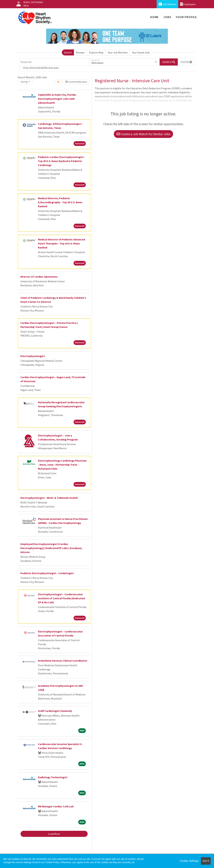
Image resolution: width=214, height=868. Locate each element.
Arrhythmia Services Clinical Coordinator (63, 661)
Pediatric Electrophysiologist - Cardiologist (47, 573)
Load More (54, 834)
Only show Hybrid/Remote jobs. (41, 68)
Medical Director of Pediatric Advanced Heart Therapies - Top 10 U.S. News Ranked (61, 243)
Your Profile (186, 17)
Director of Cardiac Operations (39, 277)
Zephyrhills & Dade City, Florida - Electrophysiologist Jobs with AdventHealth (58, 99)
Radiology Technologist (53, 777)
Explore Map (96, 52)
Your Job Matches (118, 52)
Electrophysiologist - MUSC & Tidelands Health (49, 498)
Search (68, 52)
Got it (206, 861)
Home (154, 17)
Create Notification (76, 82)
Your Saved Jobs (141, 52)
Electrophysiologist (33, 356)
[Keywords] (54, 62)
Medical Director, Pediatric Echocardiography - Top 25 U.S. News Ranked (60, 202)
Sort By (24, 82)
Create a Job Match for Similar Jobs (143, 134)
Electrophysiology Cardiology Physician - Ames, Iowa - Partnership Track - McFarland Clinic (62, 465)
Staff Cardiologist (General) (55, 711)
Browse (80, 52)
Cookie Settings (189, 861)
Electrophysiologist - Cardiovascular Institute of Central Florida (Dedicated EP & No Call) (61, 598)
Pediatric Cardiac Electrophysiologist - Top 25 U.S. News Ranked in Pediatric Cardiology (62, 161)
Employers (188, 4)
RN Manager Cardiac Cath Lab (56, 806)
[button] (186, 62)
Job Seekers (167, 4)
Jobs (167, 17)
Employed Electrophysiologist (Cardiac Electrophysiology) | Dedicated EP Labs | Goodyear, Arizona (51, 548)
